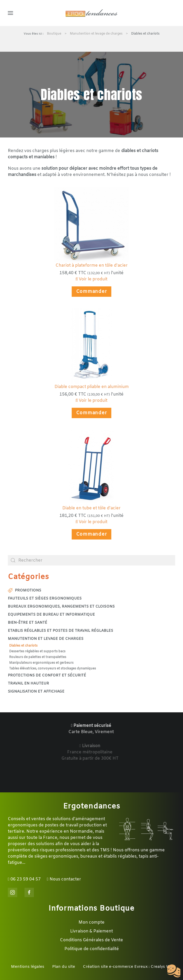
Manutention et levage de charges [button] (46, 639)
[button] (10, 13)
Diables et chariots (23, 646)
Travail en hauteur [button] (28, 684)
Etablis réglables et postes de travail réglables (60, 631)
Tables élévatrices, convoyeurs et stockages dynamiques (53, 669)
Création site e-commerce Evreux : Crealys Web (129, 967)
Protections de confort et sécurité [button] (47, 676)
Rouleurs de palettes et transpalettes (38, 657)
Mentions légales (28, 967)
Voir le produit (92, 279)
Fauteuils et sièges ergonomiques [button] (45, 599)
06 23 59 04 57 (24, 879)
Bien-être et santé (28, 623)
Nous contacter (64, 879)
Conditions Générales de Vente (91, 940)
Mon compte (91, 922)
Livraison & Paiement (91, 931)
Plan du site (64, 967)
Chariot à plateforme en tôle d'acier (92, 265)
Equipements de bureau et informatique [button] (51, 615)
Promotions (25, 591)
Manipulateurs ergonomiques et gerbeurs (41, 663)
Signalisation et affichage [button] (36, 692)
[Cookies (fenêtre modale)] (174, 971)
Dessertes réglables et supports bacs (37, 652)
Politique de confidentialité (92, 949)
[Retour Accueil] (91, 13)
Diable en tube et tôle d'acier (91, 508)
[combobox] (91, 560)
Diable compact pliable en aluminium (92, 387)
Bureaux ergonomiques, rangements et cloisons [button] (61, 607)
